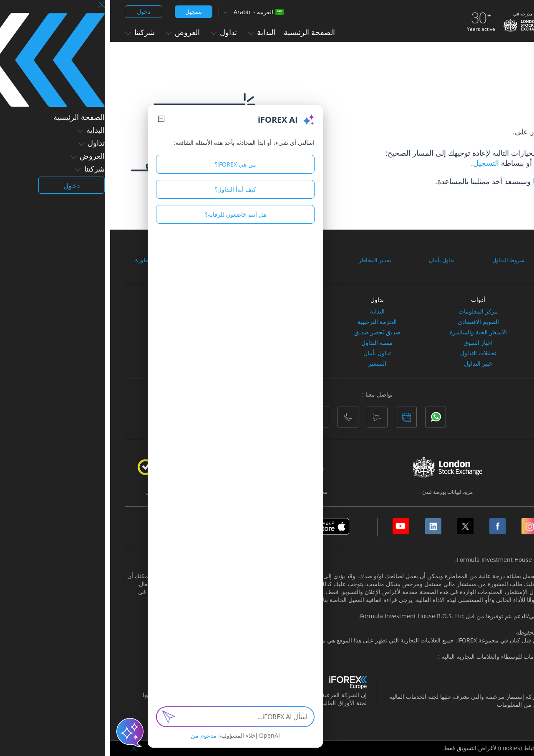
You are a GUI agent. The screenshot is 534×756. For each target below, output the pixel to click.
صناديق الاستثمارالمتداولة (469, 364)
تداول (114, 32)
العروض (73, 32)
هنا (441, 704)
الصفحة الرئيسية (199, 32)
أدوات (368, 300)
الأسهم (469, 311)
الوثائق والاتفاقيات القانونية (477, 260)
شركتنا (30, 32)
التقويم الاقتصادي (368, 322)
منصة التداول (267, 343)
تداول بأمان (331, 260)
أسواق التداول (469, 300)
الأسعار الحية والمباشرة (368, 332)
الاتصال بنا (438, 181)
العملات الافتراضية (469, 343)
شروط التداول (397, 260)
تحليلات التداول (368, 353)
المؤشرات (469, 322)
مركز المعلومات (368, 311)
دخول (33, 11)
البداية (151, 32)
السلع (469, 332)
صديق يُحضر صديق (267, 332)
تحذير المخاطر (266, 260)
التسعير (267, 364)
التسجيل (376, 163)
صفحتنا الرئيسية (447, 163)
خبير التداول (368, 364)
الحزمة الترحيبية (267, 322)
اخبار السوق (368, 343)
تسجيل (83, 11)
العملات (469, 353)
